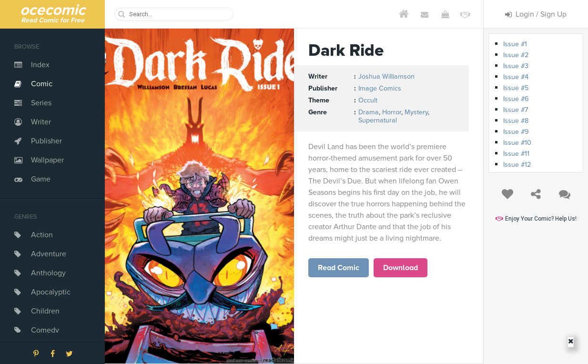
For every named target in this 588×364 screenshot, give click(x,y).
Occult (368, 100)
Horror (392, 112)
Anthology (48, 273)
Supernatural (378, 120)
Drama (369, 112)
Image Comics (380, 88)
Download (400, 268)
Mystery (416, 112)
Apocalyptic (51, 292)
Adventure (49, 254)
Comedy (45, 330)
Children (45, 311)
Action (42, 235)
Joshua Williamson (386, 76)
